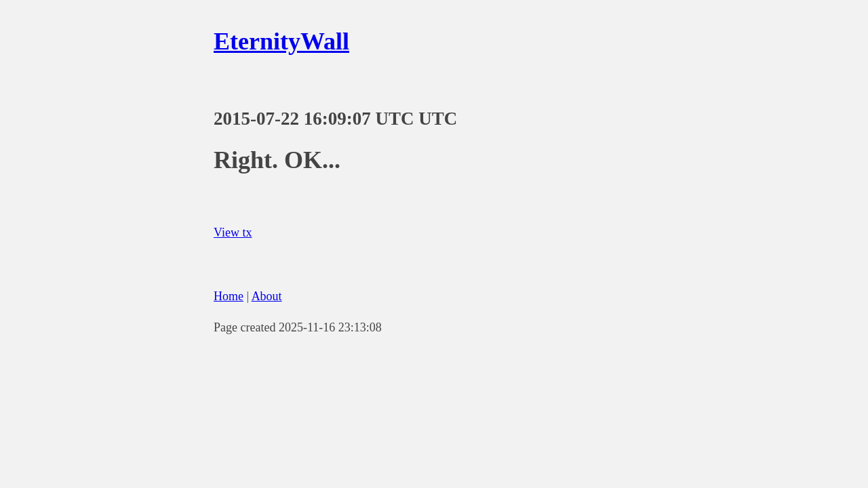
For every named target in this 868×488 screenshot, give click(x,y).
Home (229, 296)
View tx (233, 232)
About (267, 296)
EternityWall (281, 41)
